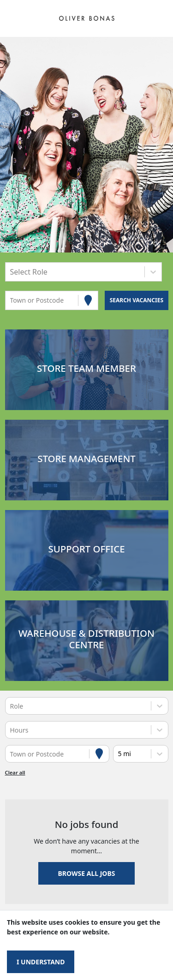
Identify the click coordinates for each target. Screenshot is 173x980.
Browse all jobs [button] (87, 873)
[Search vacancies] (136, 300)
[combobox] (11, 272)
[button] (86, 370)
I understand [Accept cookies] (41, 962)
